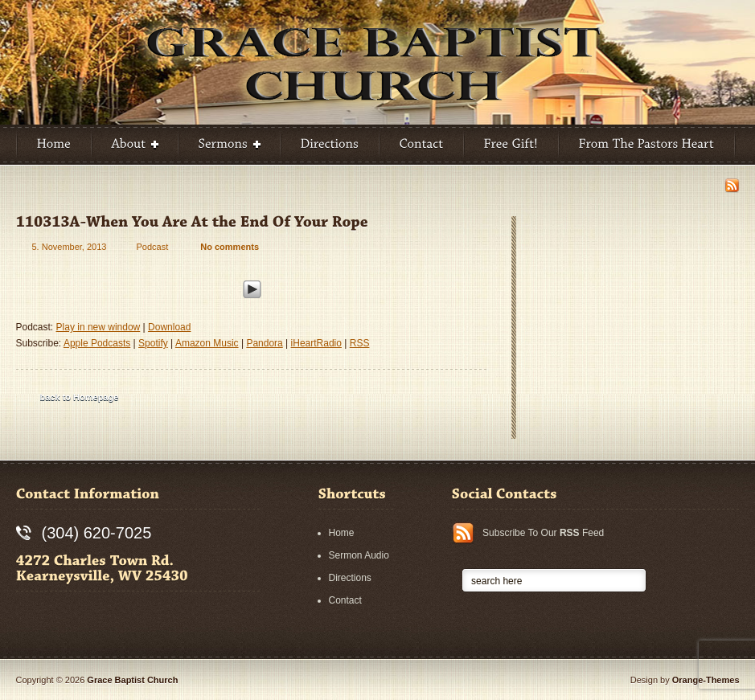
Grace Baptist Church (132, 680)
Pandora (264, 343)
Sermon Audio (359, 555)
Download (169, 327)
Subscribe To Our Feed (543, 533)
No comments (230, 247)
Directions (350, 578)
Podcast (152, 247)
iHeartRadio (316, 343)
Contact (345, 600)
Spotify (153, 343)
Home (342, 533)
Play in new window (98, 327)
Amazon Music (207, 343)
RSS (360, 343)
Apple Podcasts (97, 343)
